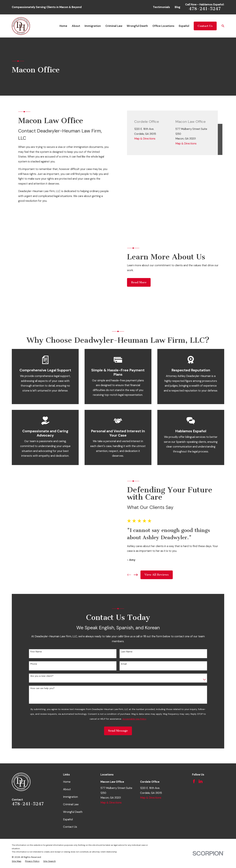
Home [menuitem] (63, 26)
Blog (177, 7)
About (67, 732)
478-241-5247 (205, 9)
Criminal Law (71, 747)
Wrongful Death (73, 755)
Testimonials (161, 7)
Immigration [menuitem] (93, 26)
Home (67, 725)
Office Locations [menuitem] (163, 26)
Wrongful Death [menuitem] (137, 26)
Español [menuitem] (184, 26)
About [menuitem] (76, 26)
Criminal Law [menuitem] (114, 26)
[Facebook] (194, 724)
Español (68, 762)
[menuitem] (17, 804)
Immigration (70, 740)
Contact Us (205, 26)
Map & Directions (145, 139)
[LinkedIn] (201, 724)
